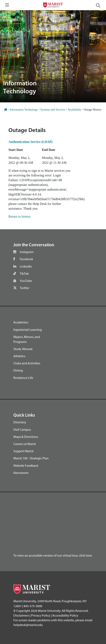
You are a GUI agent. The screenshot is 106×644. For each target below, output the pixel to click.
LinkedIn (26, 266)
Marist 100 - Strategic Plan (31, 458)
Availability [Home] (75, 110)
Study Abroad (23, 349)
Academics (21, 322)
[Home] (6, 110)
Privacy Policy (41, 615)
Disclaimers (21, 615)
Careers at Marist (25, 444)
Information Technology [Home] (24, 110)
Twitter (24, 288)
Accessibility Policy (65, 615)
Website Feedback (26, 465)
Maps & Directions (26, 437)
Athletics (19, 356)
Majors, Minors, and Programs (27, 339)
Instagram (27, 252)
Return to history (20, 216)
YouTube (26, 281)
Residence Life (23, 378)
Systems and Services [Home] (53, 110)
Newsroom (21, 473)
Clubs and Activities (27, 363)
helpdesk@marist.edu (28, 625)
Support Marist (23, 451)
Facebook (26, 259)
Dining (18, 370)
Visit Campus (22, 429)
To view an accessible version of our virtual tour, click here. (53, 555)
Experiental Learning (28, 330)
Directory (20, 422)
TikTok (24, 273)
